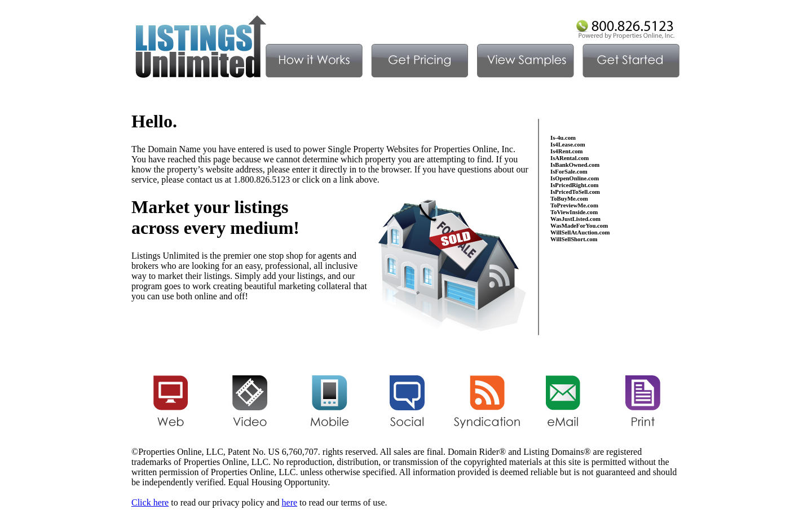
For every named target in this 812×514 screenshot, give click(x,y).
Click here (150, 502)
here (290, 502)
